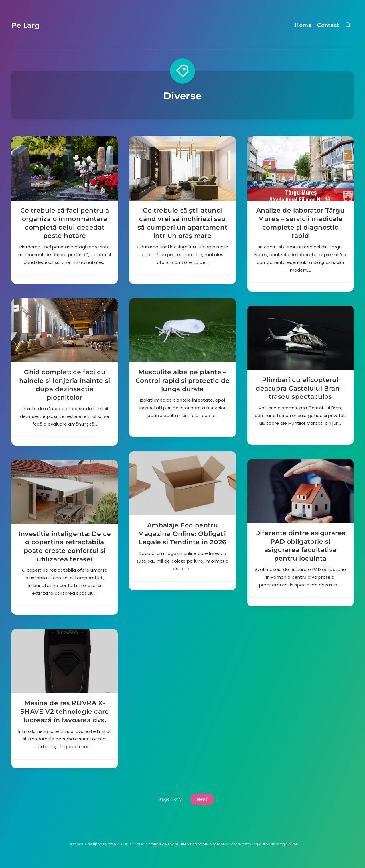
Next (202, 799)
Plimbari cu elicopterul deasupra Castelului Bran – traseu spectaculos (300, 388)
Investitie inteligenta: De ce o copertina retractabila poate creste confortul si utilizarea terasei (65, 547)
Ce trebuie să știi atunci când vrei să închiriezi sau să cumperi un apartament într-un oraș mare (182, 223)
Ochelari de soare (162, 844)
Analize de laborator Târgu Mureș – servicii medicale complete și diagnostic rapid (301, 223)
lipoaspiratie (104, 844)
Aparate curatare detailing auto (239, 844)
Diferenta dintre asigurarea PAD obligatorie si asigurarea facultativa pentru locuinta (300, 546)
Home (303, 25)
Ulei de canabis (194, 844)
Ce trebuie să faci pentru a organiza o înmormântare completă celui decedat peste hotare (65, 223)
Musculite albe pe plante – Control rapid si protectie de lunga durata (182, 381)
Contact (328, 25)
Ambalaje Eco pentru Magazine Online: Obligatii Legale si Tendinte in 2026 (182, 534)
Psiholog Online (283, 844)
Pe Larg (26, 25)
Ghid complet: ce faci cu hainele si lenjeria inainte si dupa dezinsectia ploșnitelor (65, 385)
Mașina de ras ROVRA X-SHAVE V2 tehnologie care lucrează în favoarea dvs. (64, 711)
